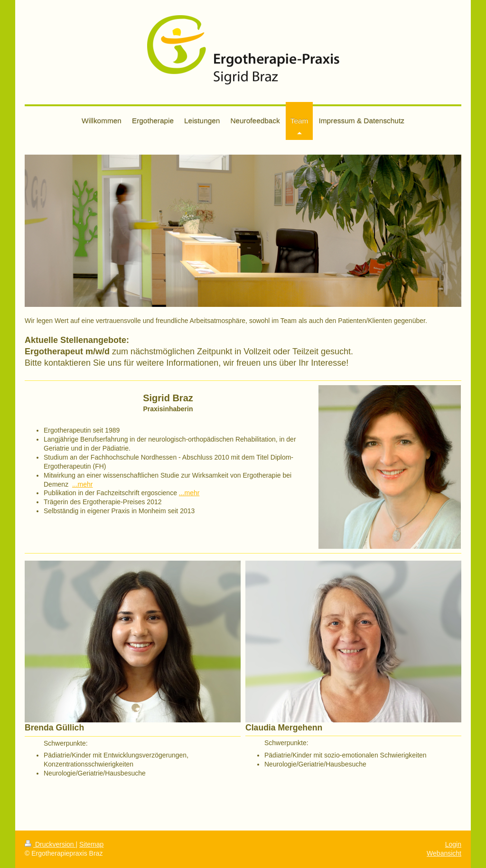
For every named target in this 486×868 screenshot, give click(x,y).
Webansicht (444, 853)
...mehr (83, 484)
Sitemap (91, 844)
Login (453, 844)
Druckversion (50, 844)
